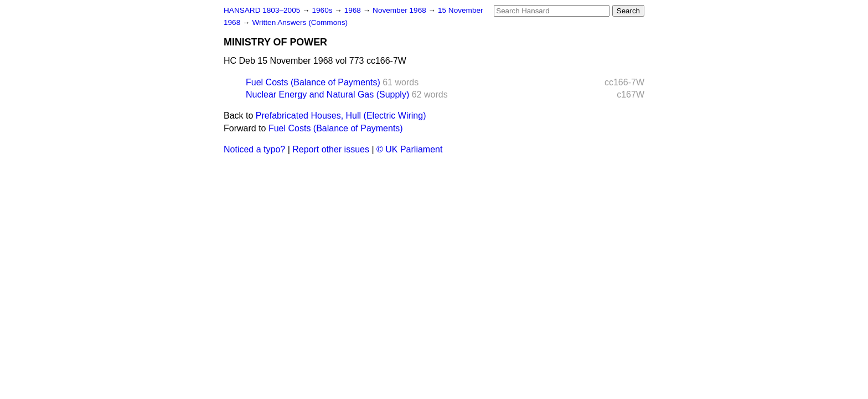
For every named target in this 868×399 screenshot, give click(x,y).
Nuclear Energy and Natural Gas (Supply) (327, 94)
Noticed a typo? (254, 149)
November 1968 (401, 10)
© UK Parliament (409, 149)
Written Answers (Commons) (300, 22)
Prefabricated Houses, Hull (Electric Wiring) (341, 116)
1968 (354, 10)
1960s (323, 10)
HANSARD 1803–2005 (262, 10)
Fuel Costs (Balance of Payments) (313, 82)
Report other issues (331, 149)
